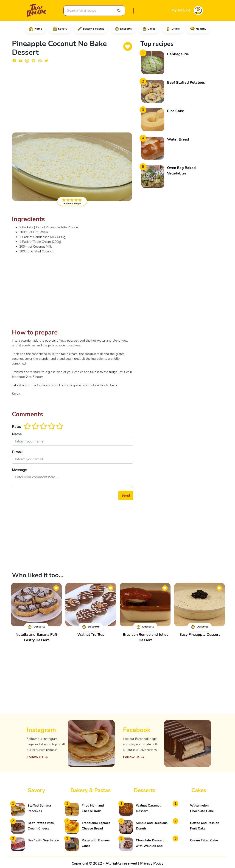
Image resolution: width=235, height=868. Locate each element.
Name (17, 434)
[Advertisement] (73, 96)
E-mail (17, 452)
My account (181, 10)
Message (19, 470)
